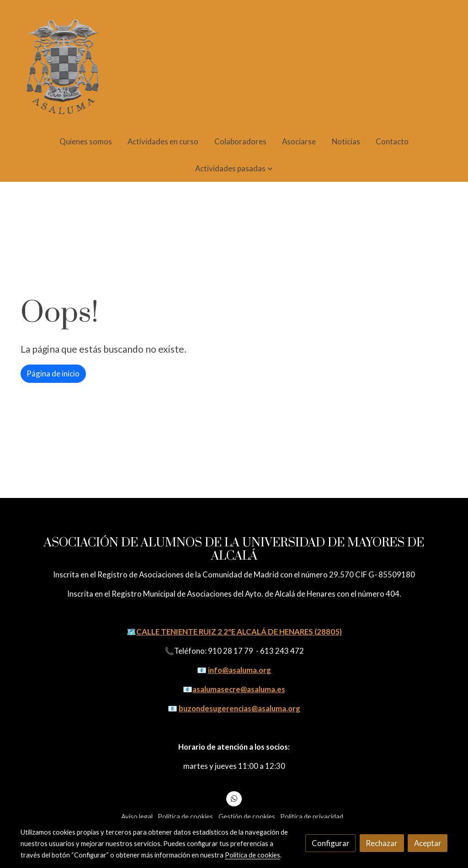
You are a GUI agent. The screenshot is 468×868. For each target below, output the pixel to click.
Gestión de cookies (247, 817)
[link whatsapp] (234, 798)
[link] (63, 64)
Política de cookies (185, 817)
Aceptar (428, 843)
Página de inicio (53, 373)
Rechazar (382, 843)
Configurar (331, 843)
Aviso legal (137, 817)
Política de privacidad (312, 817)
